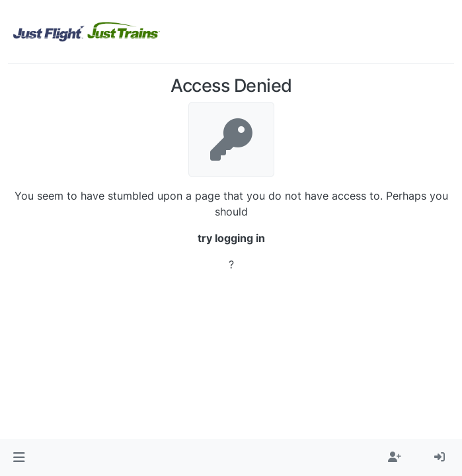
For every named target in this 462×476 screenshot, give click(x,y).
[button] (19, 457)
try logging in (231, 238)
